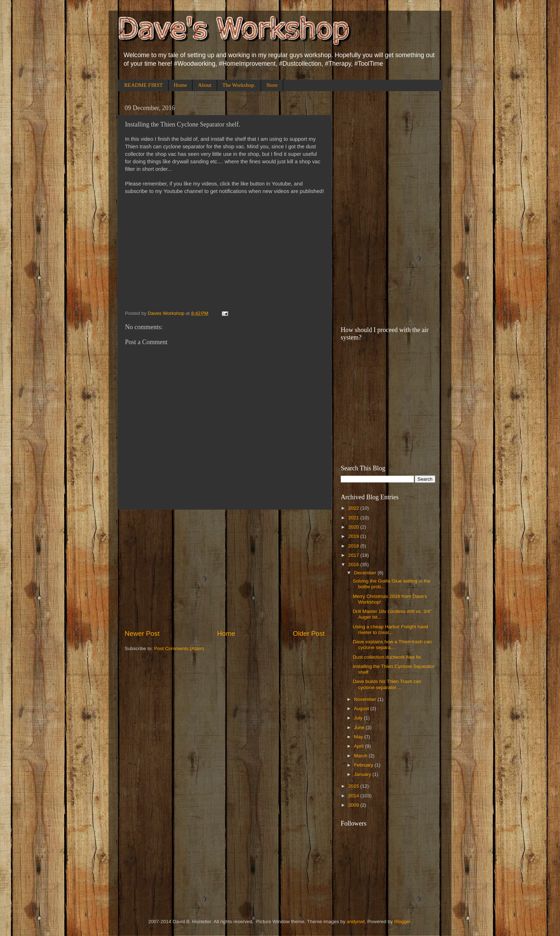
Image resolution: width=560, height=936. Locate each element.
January (363, 774)
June (360, 727)
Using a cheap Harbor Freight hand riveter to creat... (391, 630)
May (359, 737)
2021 (354, 518)
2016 (354, 564)
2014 (354, 796)
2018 (354, 546)
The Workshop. (239, 85)
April (359, 746)
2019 (354, 536)
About (205, 85)
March (361, 756)
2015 (354, 786)
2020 (354, 527)
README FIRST (144, 85)
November (366, 699)
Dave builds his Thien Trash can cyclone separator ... (387, 684)
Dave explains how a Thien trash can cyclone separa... (392, 645)
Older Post (309, 633)
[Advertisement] (225, 569)
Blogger (402, 922)
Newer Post (142, 633)
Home (181, 85)
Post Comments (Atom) (179, 648)
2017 (354, 555)
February (364, 765)
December (366, 573)
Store (272, 85)
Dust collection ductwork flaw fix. (387, 657)
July (359, 718)
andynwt (356, 922)
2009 (354, 805)
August (362, 709)
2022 (354, 508)
